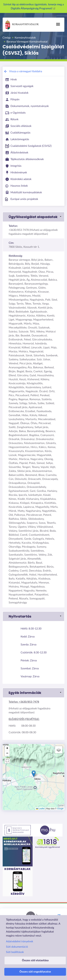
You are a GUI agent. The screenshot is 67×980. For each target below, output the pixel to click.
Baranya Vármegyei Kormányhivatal (27, 42)
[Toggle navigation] (58, 24)
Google (60, 809)
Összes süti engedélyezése (35, 972)
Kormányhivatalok (22, 25)
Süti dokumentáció (17, 947)
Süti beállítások (15, 952)
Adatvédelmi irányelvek (20, 941)
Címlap (7, 38)
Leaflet (40, 809)
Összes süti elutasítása (35, 960)
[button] (33, 217)
